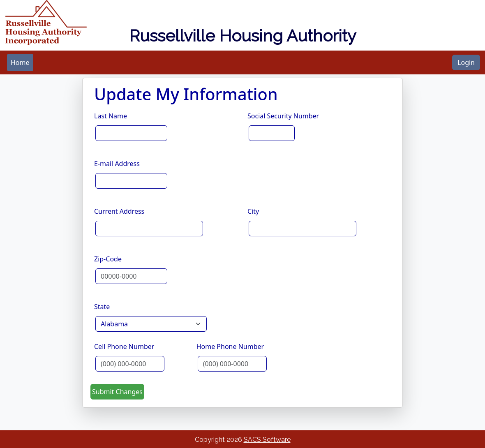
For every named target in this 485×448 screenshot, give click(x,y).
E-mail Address (117, 164)
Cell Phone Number (124, 346)
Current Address (119, 211)
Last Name (111, 116)
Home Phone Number (230, 346)
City (253, 211)
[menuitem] (20, 62)
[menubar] (20, 62)
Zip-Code (108, 259)
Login (466, 62)
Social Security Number (283, 116)
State (102, 307)
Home (20, 62)
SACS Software (267, 440)
